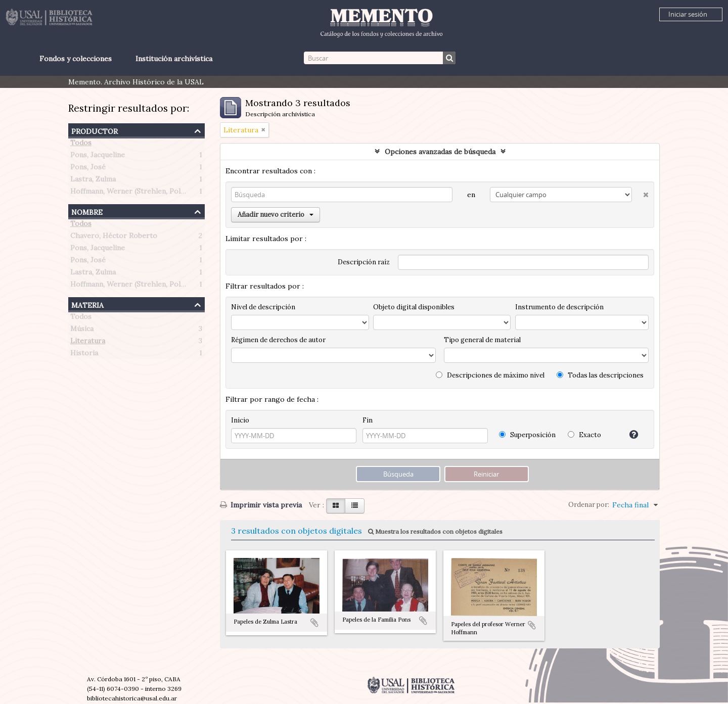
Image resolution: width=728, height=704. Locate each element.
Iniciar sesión (688, 14)
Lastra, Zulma (93, 181)
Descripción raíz (364, 262)
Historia (84, 355)
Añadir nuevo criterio (276, 215)
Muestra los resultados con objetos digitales (435, 531)
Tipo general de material (482, 340)
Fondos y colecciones (76, 59)
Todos (81, 145)
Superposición (527, 435)
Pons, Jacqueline (98, 157)
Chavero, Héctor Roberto (114, 238)
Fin (368, 420)
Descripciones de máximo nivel (490, 375)
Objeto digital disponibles (414, 307)
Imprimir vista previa (261, 505)
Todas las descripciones (600, 375)
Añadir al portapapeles (314, 623)
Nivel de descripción (263, 307)
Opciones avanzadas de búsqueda (440, 152)
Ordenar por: (589, 505)
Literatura (88, 343)
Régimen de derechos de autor (278, 340)
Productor (95, 130)
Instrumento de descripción (559, 307)
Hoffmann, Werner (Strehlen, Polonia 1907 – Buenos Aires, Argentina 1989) (196, 193)
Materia (87, 304)
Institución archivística (174, 59)
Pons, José (88, 169)
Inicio (240, 420)
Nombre (87, 211)
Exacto (584, 435)
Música (82, 331)
